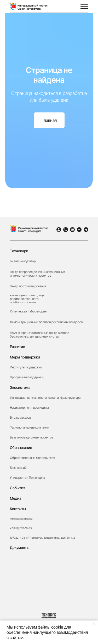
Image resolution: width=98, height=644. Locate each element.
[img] (74, 7)
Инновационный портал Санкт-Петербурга (33, 229)
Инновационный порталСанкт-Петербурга (33, 7)
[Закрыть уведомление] (94, 624)
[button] (49, 582)
